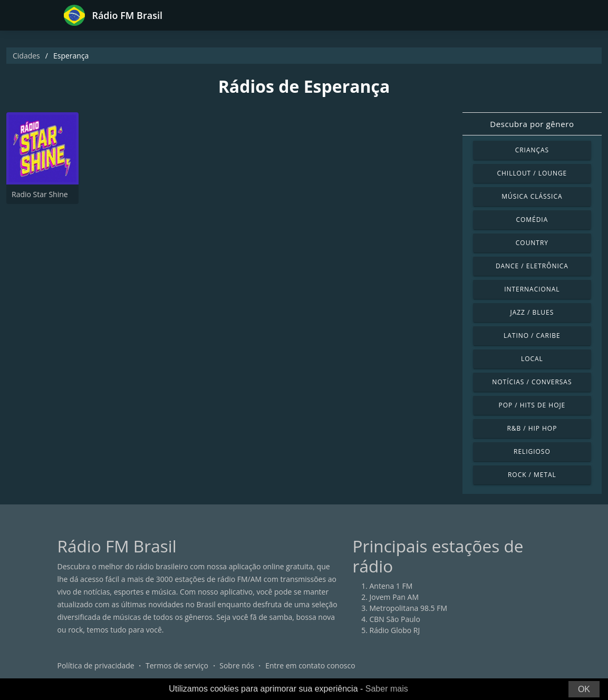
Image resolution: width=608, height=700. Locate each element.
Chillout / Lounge (532, 173)
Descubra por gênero (532, 124)
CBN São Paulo (395, 619)
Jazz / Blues (532, 312)
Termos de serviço (177, 665)
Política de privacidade (96, 665)
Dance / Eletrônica (532, 266)
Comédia (532, 220)
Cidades (26, 56)
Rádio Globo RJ (395, 630)
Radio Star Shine (40, 194)
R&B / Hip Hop (532, 428)
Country (532, 243)
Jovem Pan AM (394, 597)
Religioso (532, 451)
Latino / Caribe (532, 336)
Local (532, 359)
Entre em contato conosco (310, 665)
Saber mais (387, 689)
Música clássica (532, 196)
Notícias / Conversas (532, 382)
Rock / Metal (532, 475)
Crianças (532, 150)
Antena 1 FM (391, 586)
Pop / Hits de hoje (532, 405)
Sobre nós (237, 665)
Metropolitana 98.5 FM (409, 608)
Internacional (532, 289)
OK (584, 689)
